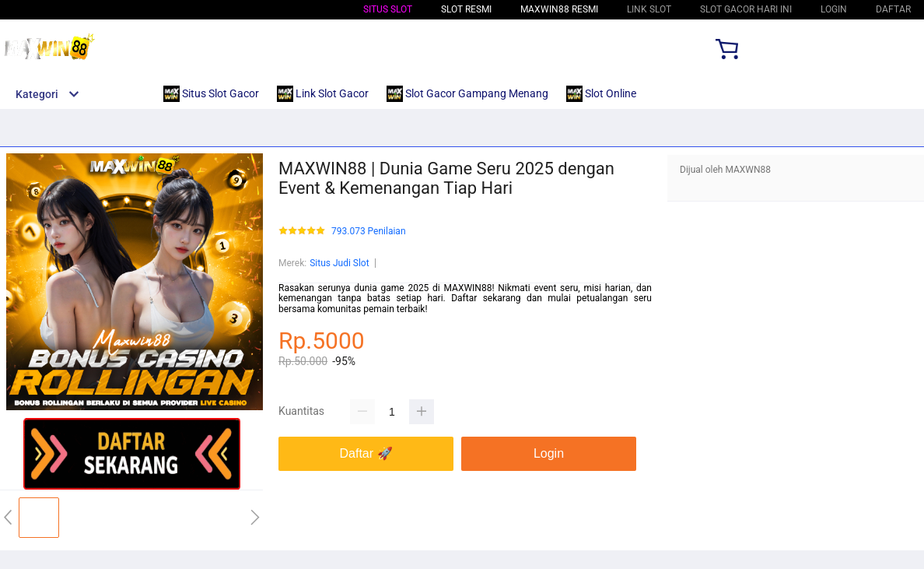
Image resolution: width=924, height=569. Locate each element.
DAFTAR (893, 9)
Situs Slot (388, 9)
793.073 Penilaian (369, 232)
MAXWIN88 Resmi (559, 9)
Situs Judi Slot (339, 263)
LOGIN (834, 9)
